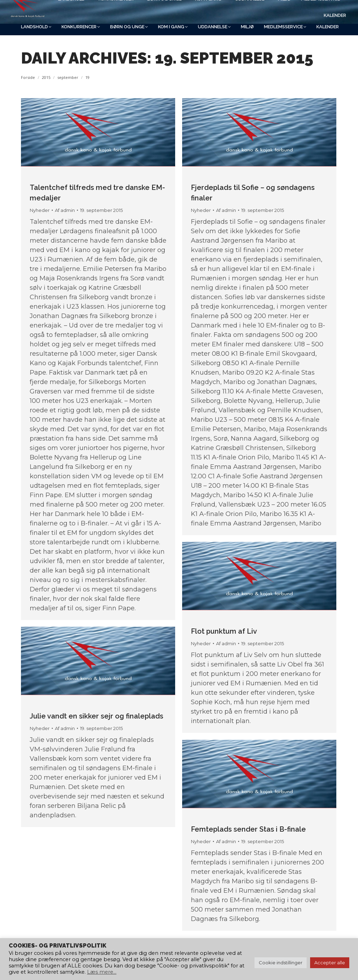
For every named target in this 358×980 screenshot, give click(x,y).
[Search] (278, 9)
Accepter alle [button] (330, 963)
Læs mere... (102, 972)
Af (65, 210)
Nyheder (40, 210)
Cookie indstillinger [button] (281, 963)
